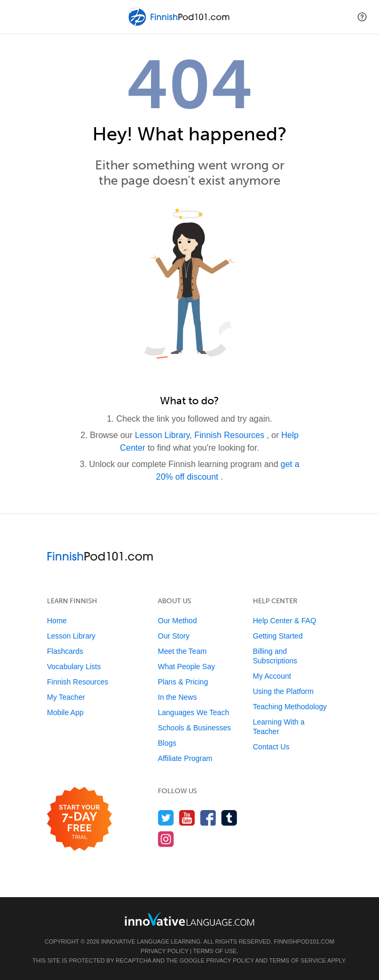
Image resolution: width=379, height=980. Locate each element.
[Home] (180, 25)
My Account (272, 676)
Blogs (167, 743)
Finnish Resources (230, 435)
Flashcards (65, 651)
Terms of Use (215, 951)
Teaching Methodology (290, 707)
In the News (177, 697)
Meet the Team (182, 651)
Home (57, 621)
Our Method (177, 621)
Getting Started (278, 636)
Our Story (174, 636)
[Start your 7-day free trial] (79, 819)
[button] (362, 17)
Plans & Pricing (183, 682)
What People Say (186, 667)
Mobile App (65, 712)
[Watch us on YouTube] (187, 818)
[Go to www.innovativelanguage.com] (189, 919)
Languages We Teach (193, 712)
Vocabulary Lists (74, 667)
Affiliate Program (185, 758)
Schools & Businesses (195, 728)
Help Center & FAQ (285, 621)
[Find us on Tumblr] (229, 818)
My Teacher (66, 697)
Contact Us (271, 747)
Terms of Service (298, 960)
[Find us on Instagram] (166, 839)
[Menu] (17, 17)
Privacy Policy (165, 951)
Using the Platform (283, 691)
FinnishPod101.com (304, 941)
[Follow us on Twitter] (166, 818)
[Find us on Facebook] (208, 818)
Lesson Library (163, 435)
